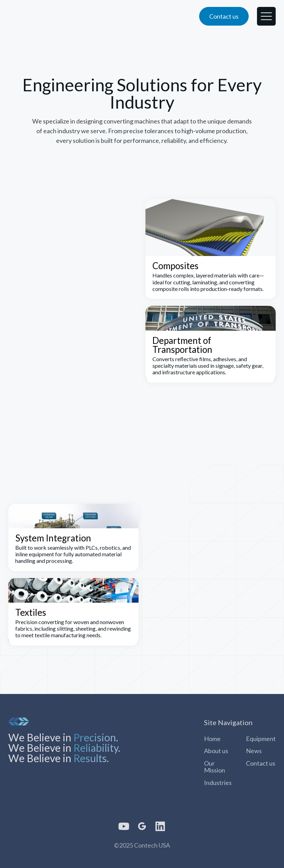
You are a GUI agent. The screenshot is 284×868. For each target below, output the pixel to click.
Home (212, 739)
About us (216, 751)
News (254, 751)
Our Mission (215, 767)
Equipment (261, 739)
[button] (266, 16)
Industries (218, 783)
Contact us (261, 763)
